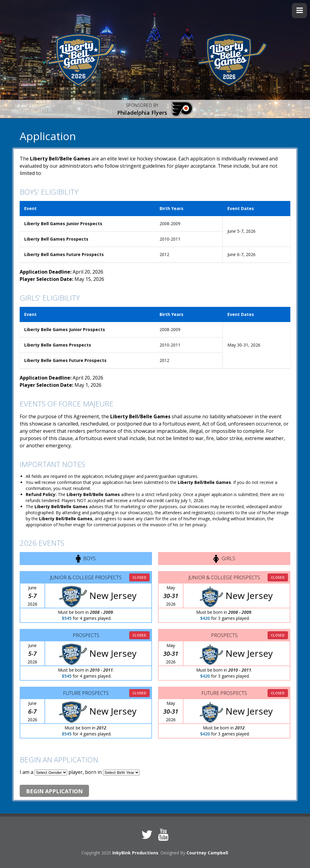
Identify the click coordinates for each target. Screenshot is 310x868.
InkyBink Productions (135, 853)
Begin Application (54, 791)
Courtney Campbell (207, 853)
